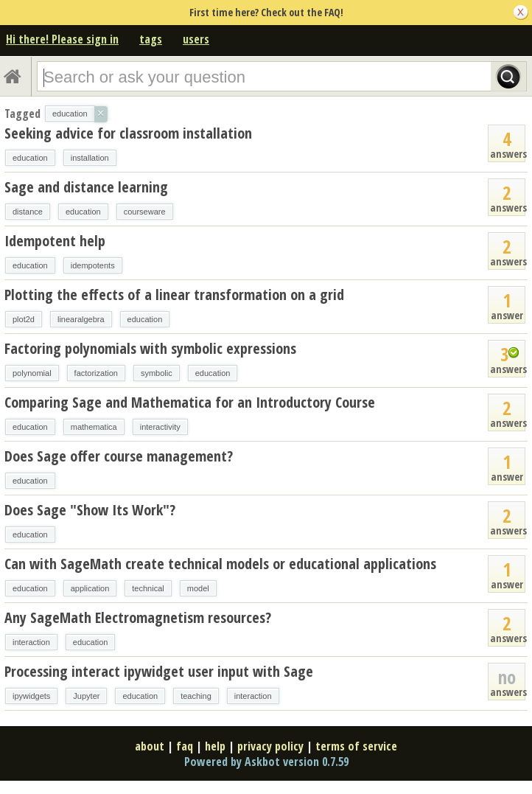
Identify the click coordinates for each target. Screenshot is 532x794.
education (30, 158)
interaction (31, 642)
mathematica (94, 427)
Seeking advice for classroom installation (128, 133)
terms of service (356, 746)
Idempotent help (55, 241)
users (196, 39)
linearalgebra (81, 319)
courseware (145, 212)
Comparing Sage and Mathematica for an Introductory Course (190, 402)
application (90, 588)
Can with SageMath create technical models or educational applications (220, 564)
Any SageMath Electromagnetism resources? (138, 617)
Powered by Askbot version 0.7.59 (266, 762)
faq (185, 746)
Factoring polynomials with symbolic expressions (150, 348)
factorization (96, 373)
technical (148, 588)
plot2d (24, 319)
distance (28, 212)
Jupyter (86, 696)
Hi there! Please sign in (62, 39)
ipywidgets (31, 696)
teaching (196, 696)
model (198, 588)
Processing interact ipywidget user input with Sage (159, 671)
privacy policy (270, 746)
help (215, 746)
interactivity (160, 427)
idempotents (93, 265)
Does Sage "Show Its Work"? (90, 510)
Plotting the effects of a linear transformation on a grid (174, 295)
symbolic (157, 373)
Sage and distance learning (86, 187)
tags (151, 39)
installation (90, 158)
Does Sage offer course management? (119, 456)
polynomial (32, 373)
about (150, 746)
